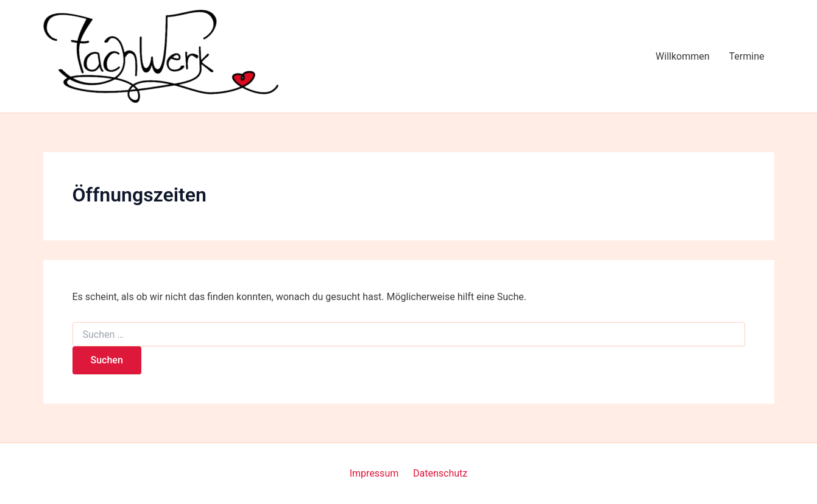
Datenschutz (440, 473)
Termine (747, 56)
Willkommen (682, 56)
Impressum (374, 473)
